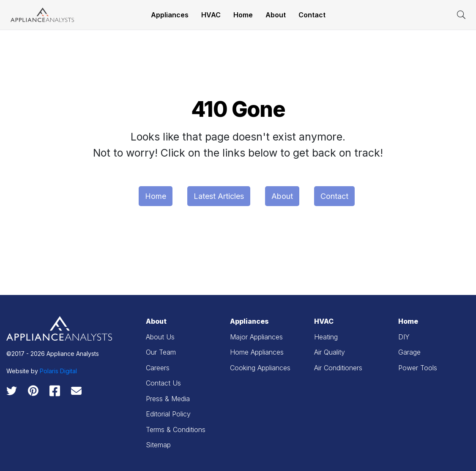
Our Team (161, 352)
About (276, 15)
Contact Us (163, 383)
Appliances (170, 15)
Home (243, 15)
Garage (409, 352)
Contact (312, 15)
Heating (326, 337)
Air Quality (330, 352)
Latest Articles (219, 196)
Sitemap (158, 445)
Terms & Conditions (176, 430)
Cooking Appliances (260, 368)
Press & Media (168, 399)
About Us (160, 337)
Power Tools (418, 368)
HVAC (211, 15)
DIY (404, 337)
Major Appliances (256, 337)
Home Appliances (257, 352)
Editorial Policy (168, 414)
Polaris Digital (58, 371)
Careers (158, 368)
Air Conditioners (338, 368)
